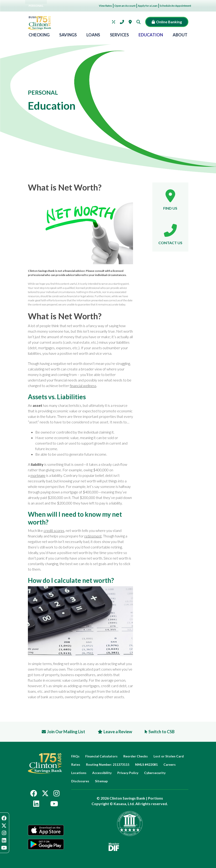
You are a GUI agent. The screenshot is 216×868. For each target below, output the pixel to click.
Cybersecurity (155, 773)
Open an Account (125, 6)
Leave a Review (118, 732)
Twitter (45, 793)
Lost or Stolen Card (169, 756)
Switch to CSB (161, 732)
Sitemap (101, 781)
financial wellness (83, 386)
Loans (93, 35)
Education (151, 35)
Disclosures (80, 781)
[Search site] (140, 22)
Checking (39, 35)
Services (119, 35)
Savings (68, 35)
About (180, 35)
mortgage (38, 475)
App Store (46, 830)
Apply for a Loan (148, 6)
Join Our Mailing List (66, 732)
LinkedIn (36, 804)
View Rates (105, 6)
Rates (114, 22)
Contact (122, 22)
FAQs (75, 756)
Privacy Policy (128, 773)
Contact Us (170, 243)
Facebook (34, 793)
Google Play (46, 844)
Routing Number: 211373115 (108, 764)
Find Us (170, 208)
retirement (93, 536)
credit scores (54, 530)
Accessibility (102, 773)
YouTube (54, 804)
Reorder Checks (136, 756)
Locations (130, 22)
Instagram (56, 793)
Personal (36, 6)
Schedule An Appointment (175, 6)
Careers (170, 764)
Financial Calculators (101, 756)
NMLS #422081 (146, 764)
